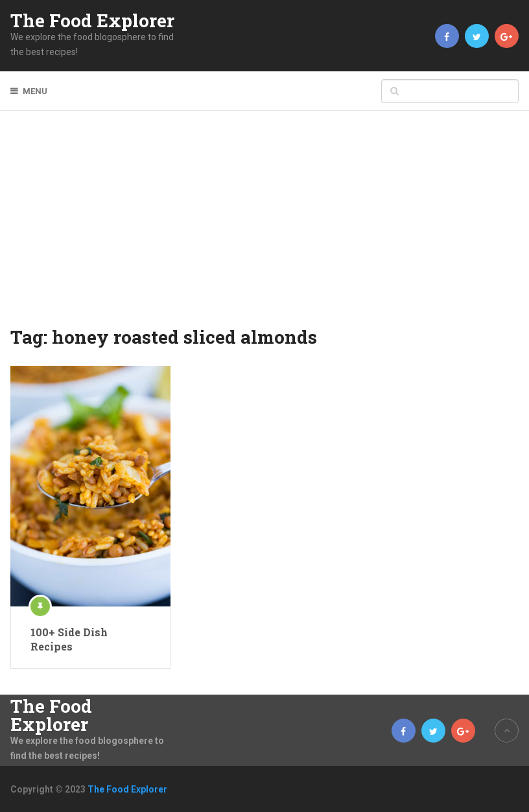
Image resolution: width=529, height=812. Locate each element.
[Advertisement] (265, 227)
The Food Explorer (92, 21)
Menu (35, 91)
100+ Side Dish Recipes (69, 639)
